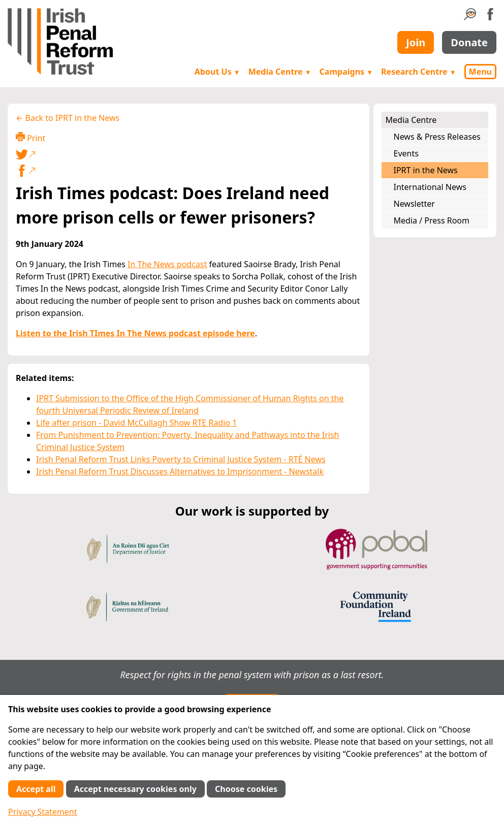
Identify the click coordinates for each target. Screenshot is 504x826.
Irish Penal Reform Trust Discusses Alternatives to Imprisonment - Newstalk (180, 471)
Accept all (36, 789)
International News (430, 187)
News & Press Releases (437, 137)
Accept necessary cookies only (135, 789)
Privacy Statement (43, 812)
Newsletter (414, 204)
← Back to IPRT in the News (68, 118)
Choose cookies (246, 789)
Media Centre (280, 72)
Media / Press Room (432, 220)
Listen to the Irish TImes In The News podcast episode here (135, 333)
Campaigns (346, 72)
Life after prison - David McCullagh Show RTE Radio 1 (136, 423)
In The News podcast (167, 264)
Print (30, 138)
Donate (469, 42)
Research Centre (418, 72)
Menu (480, 72)
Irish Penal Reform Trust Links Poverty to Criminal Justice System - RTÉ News (181, 459)
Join (416, 42)
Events (406, 153)
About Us (217, 72)
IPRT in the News (426, 170)
